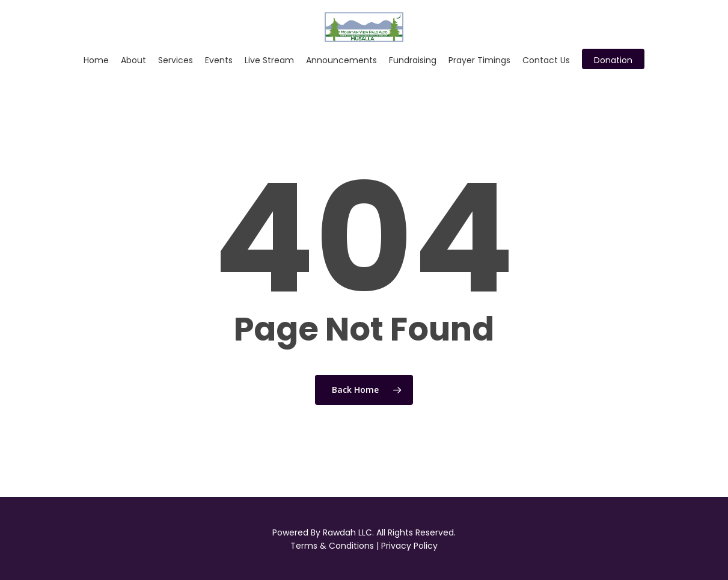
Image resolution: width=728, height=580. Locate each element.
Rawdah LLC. (348, 532)
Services (176, 60)
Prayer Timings (479, 60)
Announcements (341, 60)
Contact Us (546, 60)
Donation (613, 60)
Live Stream (269, 60)
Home (96, 60)
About (133, 60)
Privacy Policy (409, 546)
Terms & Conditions (332, 546)
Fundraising (413, 60)
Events (219, 60)
